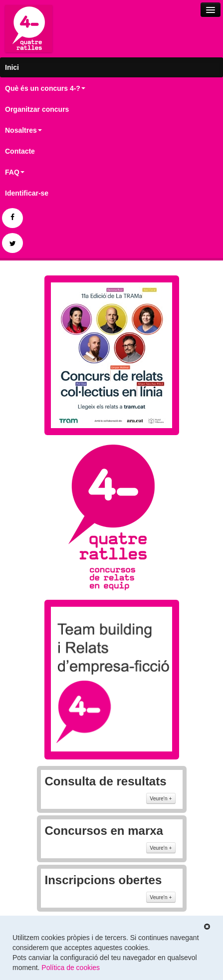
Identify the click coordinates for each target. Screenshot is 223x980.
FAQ (15, 172)
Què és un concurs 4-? (45, 88)
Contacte (20, 151)
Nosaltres (23, 130)
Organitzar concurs (37, 109)
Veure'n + (161, 798)
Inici (12, 67)
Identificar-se (27, 193)
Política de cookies (71, 968)
